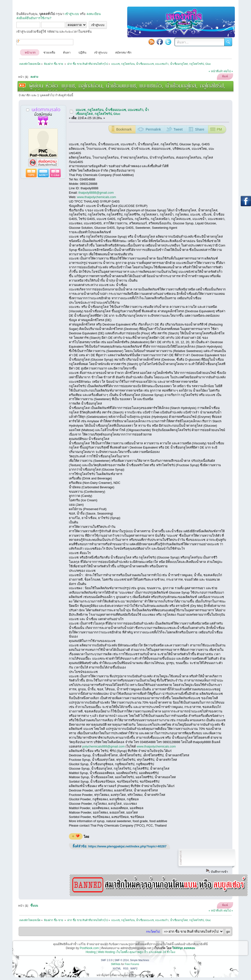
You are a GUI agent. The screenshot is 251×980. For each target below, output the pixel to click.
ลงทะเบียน (94, 14)
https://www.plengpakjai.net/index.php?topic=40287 (127, 846)
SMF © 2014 (122, 960)
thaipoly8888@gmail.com (96, 193)
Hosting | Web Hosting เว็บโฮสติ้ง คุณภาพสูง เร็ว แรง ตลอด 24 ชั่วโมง (130, 952)
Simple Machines (139, 960)
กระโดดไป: (153, 932)
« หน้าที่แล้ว (216, 71)
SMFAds (116, 964)
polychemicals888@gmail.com (104, 746)
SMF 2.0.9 (107, 960)
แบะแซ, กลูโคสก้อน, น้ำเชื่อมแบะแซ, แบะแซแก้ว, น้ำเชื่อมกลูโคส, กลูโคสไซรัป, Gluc (112, 112)
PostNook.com (89, 948)
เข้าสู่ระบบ (72, 14)
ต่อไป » (229, 71)
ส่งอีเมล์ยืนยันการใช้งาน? (34, 18)
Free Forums (132, 964)
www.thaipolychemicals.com (96, 197)
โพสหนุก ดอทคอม (183, 948)
